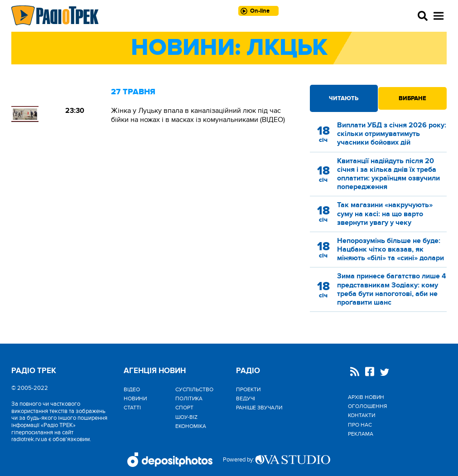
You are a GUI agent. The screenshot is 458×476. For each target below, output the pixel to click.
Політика (189, 398)
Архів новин (366, 397)
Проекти (248, 389)
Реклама (361, 434)
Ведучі (246, 398)
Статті (132, 408)
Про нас (360, 425)
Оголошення (367, 406)
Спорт (184, 408)
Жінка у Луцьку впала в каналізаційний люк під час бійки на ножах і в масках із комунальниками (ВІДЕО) (198, 115)
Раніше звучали (259, 408)
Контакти (362, 415)
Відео (132, 389)
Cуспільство (194, 389)
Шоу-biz (186, 417)
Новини (135, 398)
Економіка (191, 426)
